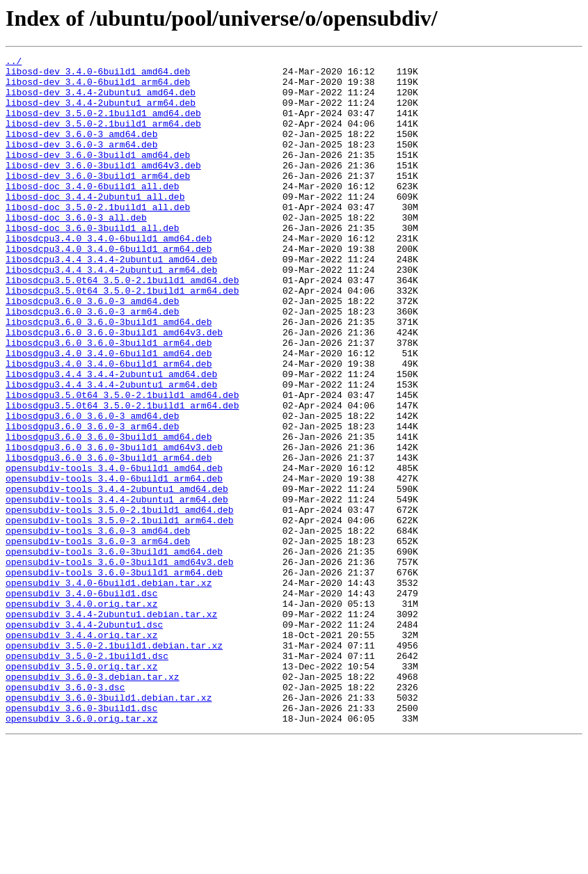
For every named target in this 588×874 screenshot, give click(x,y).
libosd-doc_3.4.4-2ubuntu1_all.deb (95, 225)
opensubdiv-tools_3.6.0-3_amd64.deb (98, 626)
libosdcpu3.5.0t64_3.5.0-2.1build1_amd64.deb (122, 326)
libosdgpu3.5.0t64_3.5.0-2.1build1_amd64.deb (122, 463)
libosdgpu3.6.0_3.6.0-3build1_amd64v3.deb (114, 526)
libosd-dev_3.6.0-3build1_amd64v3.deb (103, 188)
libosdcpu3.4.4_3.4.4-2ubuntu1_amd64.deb (111, 301)
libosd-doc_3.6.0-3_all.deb (76, 251)
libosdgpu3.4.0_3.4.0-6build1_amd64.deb (109, 413)
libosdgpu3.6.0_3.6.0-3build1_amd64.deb (109, 514)
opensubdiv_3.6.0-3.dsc (65, 814)
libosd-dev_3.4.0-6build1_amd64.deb (98, 75)
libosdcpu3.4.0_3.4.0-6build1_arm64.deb (109, 288)
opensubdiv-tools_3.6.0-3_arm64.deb (98, 639)
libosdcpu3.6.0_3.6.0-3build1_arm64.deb (109, 401)
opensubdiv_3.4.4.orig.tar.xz (81, 752)
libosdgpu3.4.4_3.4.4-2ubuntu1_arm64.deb (111, 451)
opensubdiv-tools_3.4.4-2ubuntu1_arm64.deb (117, 589)
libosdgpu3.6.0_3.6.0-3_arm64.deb (93, 501)
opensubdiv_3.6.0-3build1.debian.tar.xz (109, 827)
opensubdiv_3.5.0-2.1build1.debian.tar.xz (114, 764)
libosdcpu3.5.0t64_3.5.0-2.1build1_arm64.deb (122, 338)
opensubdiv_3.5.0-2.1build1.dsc (87, 777)
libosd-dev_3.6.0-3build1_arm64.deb (98, 200)
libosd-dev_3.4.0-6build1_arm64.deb (98, 88)
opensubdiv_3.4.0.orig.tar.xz (81, 714)
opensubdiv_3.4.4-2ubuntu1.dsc (84, 739)
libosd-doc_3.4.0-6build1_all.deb (93, 213)
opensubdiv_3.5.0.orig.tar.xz (81, 789)
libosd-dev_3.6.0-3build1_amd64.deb (98, 175)
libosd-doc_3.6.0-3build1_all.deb (93, 263)
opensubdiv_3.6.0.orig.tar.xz (81, 852)
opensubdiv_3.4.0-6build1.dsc (81, 701)
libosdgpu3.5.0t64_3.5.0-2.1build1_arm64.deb (122, 476)
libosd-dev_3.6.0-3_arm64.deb (81, 163)
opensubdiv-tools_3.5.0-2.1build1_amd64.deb (120, 601)
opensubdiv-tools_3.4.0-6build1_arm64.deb (114, 564)
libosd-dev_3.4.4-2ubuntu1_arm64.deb (101, 113)
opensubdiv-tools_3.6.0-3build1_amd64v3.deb (120, 664)
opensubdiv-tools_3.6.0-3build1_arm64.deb (114, 676)
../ (14, 63)
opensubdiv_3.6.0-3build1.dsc (81, 839)
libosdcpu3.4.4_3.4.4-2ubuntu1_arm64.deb (111, 313)
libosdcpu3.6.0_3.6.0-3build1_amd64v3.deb (114, 388)
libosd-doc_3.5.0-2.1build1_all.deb (98, 238)
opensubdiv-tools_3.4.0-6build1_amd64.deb (114, 551)
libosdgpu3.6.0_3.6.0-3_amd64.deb (93, 488)
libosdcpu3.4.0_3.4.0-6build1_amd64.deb (109, 276)
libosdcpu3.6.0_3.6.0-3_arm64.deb (93, 363)
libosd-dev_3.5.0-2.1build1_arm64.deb (103, 138)
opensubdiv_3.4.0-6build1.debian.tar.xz (109, 689)
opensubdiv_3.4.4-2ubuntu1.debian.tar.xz (111, 726)
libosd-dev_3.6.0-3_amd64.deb (81, 150)
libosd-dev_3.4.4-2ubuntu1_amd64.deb (101, 100)
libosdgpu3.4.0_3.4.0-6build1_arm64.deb (109, 426)
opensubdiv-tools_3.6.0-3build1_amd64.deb (114, 651)
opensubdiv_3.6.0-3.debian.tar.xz (93, 802)
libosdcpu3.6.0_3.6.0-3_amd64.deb (93, 351)
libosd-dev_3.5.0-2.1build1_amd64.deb (103, 125)
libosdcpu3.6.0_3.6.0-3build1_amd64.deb (109, 376)
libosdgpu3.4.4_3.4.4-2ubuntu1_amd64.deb (111, 438)
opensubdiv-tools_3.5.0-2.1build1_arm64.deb (120, 614)
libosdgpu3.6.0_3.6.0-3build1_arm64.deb (109, 539)
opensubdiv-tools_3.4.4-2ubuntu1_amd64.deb (117, 576)
